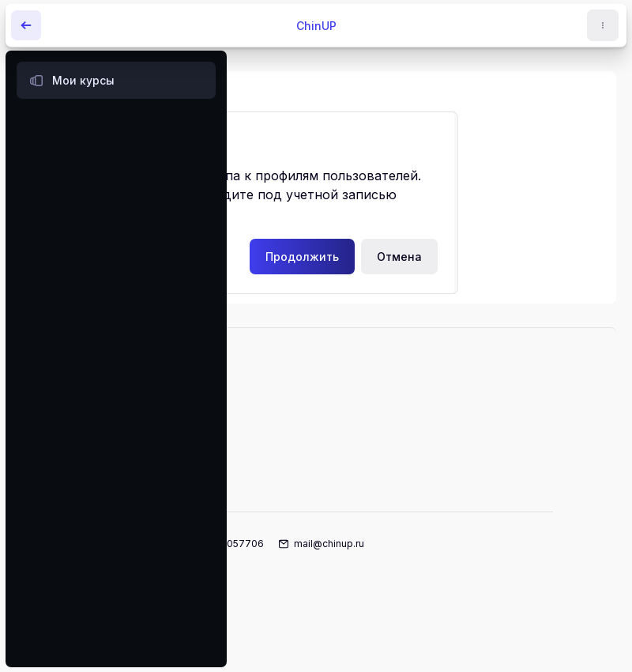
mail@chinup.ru (329, 544)
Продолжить (302, 257)
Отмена (399, 257)
